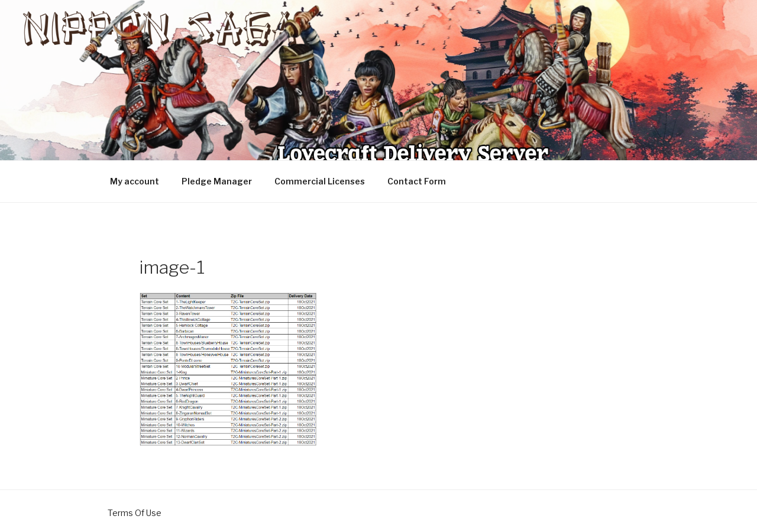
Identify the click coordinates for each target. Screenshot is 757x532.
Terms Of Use (135, 513)
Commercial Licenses (320, 181)
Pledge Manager (217, 181)
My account (135, 181)
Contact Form (417, 181)
